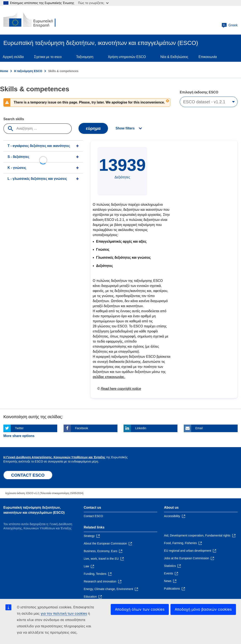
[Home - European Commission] (34, 20)
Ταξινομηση (85, 57)
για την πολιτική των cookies (64, 613)
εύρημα (93, 128)
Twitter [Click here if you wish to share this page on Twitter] (19, 428)
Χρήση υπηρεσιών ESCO (127, 57)
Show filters (125, 128)
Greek (230, 25)
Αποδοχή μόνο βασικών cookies (203, 609)
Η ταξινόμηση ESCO (28, 71)
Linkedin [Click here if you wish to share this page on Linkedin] (141, 428)
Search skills (14, 119)
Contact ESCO (93, 516)
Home (4, 71)
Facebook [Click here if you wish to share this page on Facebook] (82, 428)
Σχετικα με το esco (48, 57)
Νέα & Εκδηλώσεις (174, 57)
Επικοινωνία (208, 57)
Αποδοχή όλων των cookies (140, 609)
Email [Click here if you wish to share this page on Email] (199, 428)
